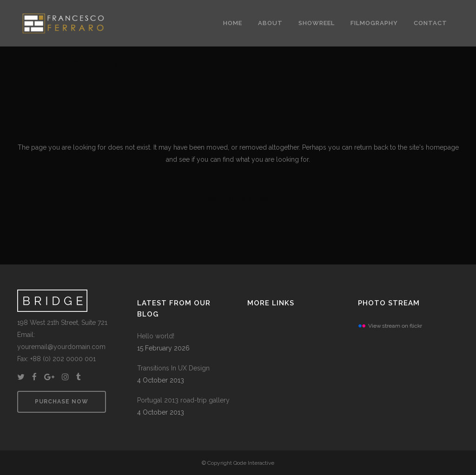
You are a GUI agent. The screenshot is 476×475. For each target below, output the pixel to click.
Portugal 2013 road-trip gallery (183, 400)
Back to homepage (238, 199)
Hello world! (156, 336)
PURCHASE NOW (62, 402)
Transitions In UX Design (173, 368)
